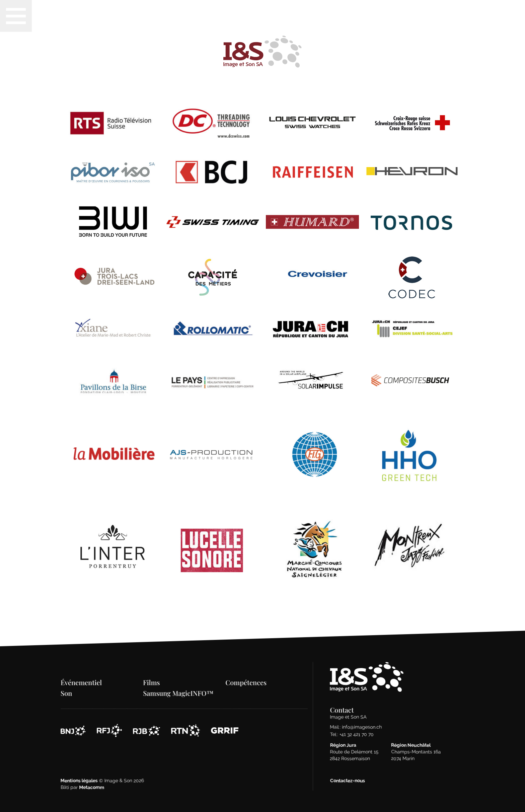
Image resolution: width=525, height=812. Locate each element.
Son (67, 679)
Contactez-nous (348, 766)
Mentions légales (80, 766)
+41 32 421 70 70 (357, 720)
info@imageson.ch (362, 713)
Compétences (246, 668)
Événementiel (82, 668)
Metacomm (92, 773)
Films (152, 668)
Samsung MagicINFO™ (178, 679)
